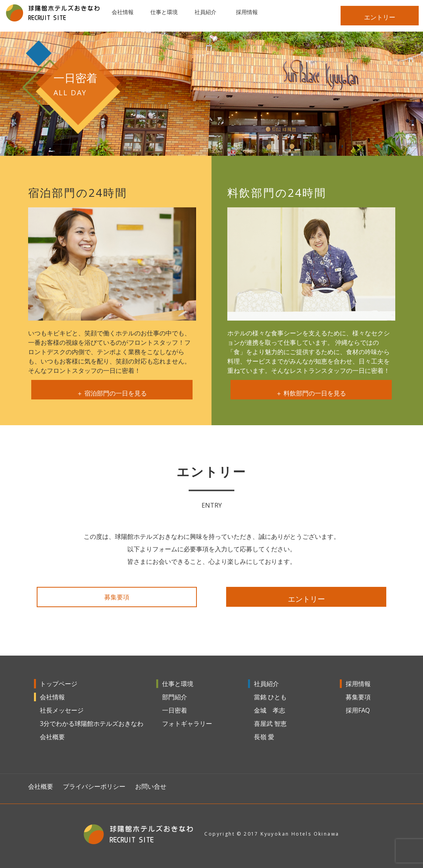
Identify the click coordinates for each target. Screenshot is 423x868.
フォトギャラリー (187, 724)
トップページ (59, 684)
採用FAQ (358, 710)
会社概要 (52, 737)
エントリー (380, 17)
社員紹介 (266, 684)
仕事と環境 (178, 684)
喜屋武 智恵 (270, 724)
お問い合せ (151, 786)
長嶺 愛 (264, 737)
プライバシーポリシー (94, 786)
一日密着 (175, 710)
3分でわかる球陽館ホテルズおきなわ (92, 724)
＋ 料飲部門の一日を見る (311, 390)
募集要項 (117, 597)
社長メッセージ (62, 710)
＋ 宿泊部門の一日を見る (112, 390)
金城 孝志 (270, 710)
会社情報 (52, 697)
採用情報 (358, 684)
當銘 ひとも (270, 697)
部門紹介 (175, 697)
